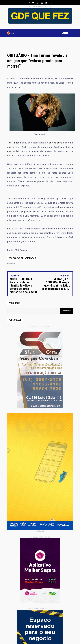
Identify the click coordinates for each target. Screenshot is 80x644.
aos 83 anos (55, 143)
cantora (11, 151)
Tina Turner (13, 143)
